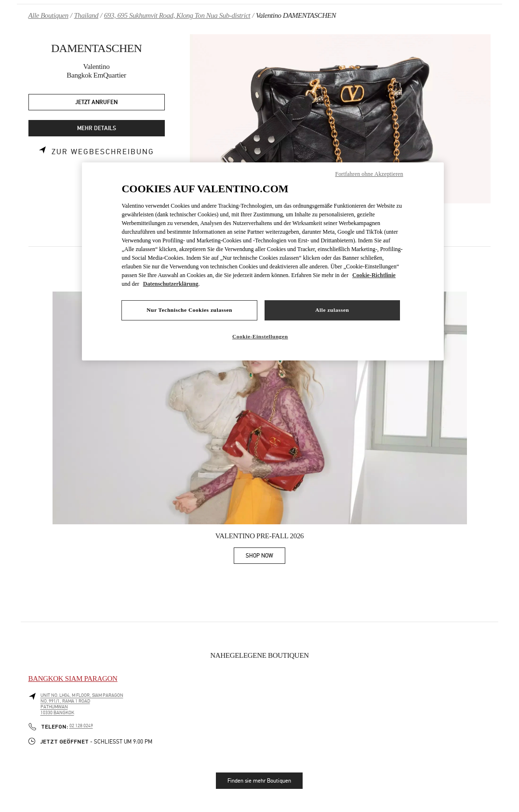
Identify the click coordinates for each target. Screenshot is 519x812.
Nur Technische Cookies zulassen (189, 310)
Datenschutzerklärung (171, 284)
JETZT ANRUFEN (96, 102)
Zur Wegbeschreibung (103, 152)
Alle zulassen (332, 310)
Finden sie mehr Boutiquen (259, 781)
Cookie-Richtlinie (374, 275)
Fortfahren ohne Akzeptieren (369, 174)
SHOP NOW (266, 557)
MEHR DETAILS (97, 128)
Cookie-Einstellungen (260, 336)
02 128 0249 (81, 726)
